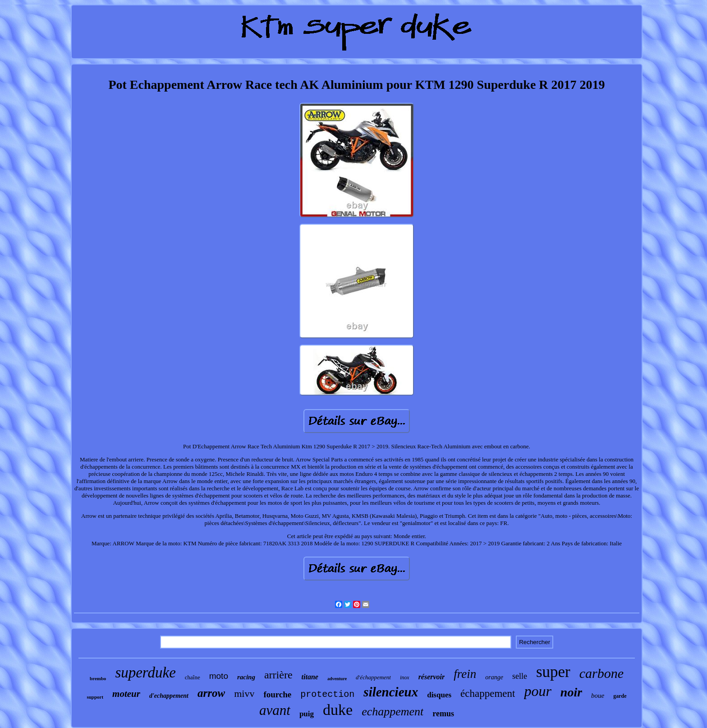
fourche (277, 694)
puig (307, 714)
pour (537, 691)
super (553, 672)
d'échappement (373, 677)
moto (219, 676)
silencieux (391, 692)
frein (465, 674)
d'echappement (169, 696)
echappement (393, 712)
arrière (278, 675)
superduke (145, 673)
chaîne (193, 677)
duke (338, 710)
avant (275, 710)
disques (439, 695)
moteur (126, 694)
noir (571, 692)
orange (494, 677)
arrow (211, 693)
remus (443, 714)
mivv (244, 693)
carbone (601, 673)
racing (246, 677)
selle (520, 676)
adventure (337, 679)
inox (405, 677)
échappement (488, 693)
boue (598, 696)
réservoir (432, 677)
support (95, 697)
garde (620, 696)
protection (327, 694)
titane (310, 677)
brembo (98, 678)
